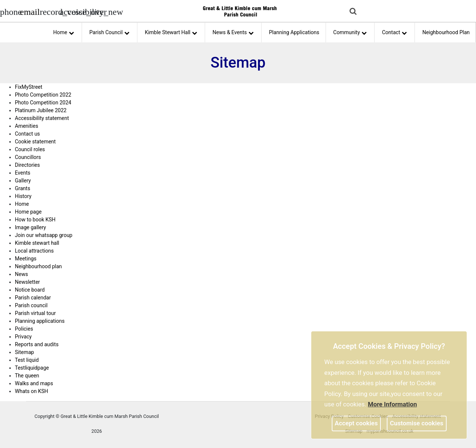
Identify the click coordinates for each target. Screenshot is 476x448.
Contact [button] (394, 31)
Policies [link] (24, 329)
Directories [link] (27, 165)
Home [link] (22, 204)
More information (392, 404)
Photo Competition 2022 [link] (43, 95)
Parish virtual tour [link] (35, 313)
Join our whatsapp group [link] (44, 235)
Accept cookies (356, 423)
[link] (30, 13)
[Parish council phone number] (9, 11)
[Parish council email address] (29, 11)
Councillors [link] (28, 157)
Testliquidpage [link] (32, 368)
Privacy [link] (23, 337)
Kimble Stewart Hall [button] (171, 31)
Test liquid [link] (27, 360)
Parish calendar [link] (33, 298)
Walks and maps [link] (34, 383)
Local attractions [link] (34, 251)
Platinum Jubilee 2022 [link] (41, 110)
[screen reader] (49, 11)
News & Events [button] (233, 31)
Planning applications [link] (40, 321)
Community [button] (350, 31)
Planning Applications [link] (294, 32)
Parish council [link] (31, 305)
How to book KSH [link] (35, 220)
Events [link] (22, 173)
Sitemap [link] (24, 352)
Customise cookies (417, 423)
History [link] (23, 196)
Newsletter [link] (27, 282)
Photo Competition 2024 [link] (43, 103)
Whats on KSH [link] (31, 391)
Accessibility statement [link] (42, 118)
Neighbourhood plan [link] (38, 266)
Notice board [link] (30, 290)
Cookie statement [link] (35, 142)
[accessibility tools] (69, 11)
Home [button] (64, 31)
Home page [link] (28, 212)
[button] (354, 12)
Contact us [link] (27, 134)
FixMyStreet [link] (29, 87)
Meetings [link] (26, 259)
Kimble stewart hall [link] (37, 243)
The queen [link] (27, 376)
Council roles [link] (30, 149)
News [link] (21, 274)
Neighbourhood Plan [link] (446, 32)
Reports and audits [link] (37, 344)
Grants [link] (22, 188)
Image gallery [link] (30, 227)
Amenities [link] (27, 126)
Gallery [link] (23, 181)
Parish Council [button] (109, 31)
